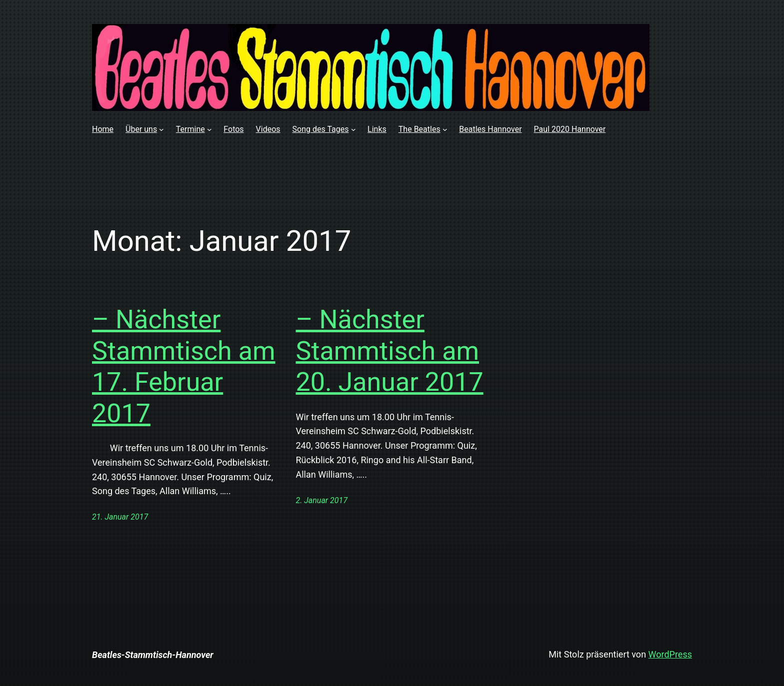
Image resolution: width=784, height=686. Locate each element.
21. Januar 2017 (120, 517)
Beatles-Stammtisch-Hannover (153, 655)
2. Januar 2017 (322, 500)
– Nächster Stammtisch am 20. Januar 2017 (390, 351)
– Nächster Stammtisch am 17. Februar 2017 (184, 366)
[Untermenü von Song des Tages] (353, 129)
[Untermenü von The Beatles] (445, 129)
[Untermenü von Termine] (209, 129)
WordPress (670, 654)
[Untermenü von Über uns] (161, 129)
